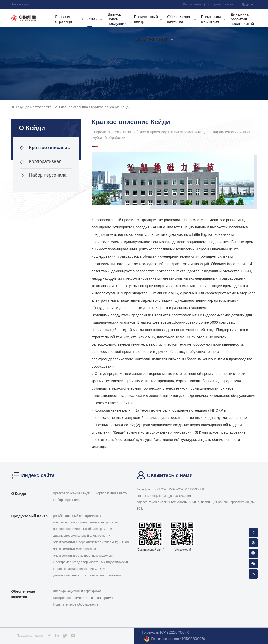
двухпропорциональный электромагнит (83, 536)
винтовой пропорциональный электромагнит (87, 522)
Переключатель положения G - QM (79, 569)
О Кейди (19, 494)
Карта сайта (192, 4)
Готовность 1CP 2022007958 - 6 (166, 632)
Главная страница (74, 107)
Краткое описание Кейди (110, 107)
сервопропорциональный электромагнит (84, 529)
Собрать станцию (221, 4)
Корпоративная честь (41, 164)
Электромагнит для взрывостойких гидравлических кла (91, 562)
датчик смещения (66, 575)
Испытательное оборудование (76, 604)
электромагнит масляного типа (76, 549)
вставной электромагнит (103, 575)
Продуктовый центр (29, 516)
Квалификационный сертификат (77, 591)
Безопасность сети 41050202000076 (175, 639)
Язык (247, 5)
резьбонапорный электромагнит (77, 516)
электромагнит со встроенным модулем (83, 556)
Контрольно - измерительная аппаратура (84, 598)
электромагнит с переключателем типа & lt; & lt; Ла (91, 542)
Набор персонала (43, 175)
